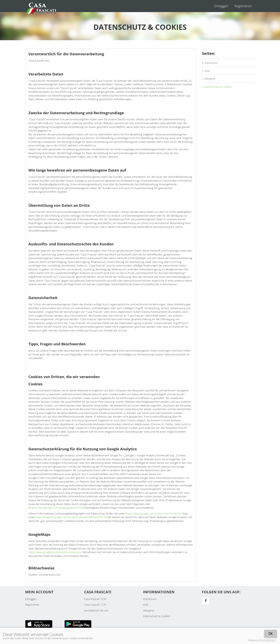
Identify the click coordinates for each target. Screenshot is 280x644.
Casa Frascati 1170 (95, 605)
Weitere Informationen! (262, 640)
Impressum (210, 63)
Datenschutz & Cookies (217, 87)
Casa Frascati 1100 (95, 599)
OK (270, 634)
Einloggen (221, 6)
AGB (206, 71)
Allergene (209, 79)
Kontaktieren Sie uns (96, 610)
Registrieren (243, 6)
